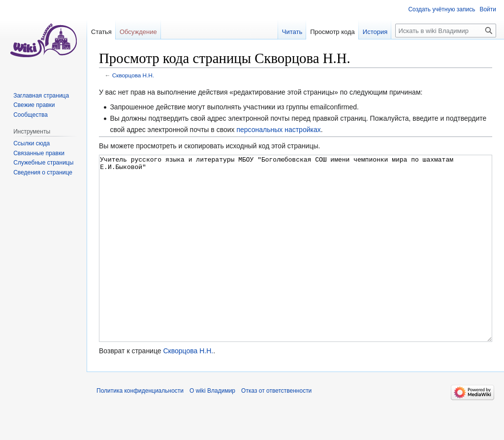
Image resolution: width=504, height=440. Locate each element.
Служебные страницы (43, 163)
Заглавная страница (41, 96)
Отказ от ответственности (276, 428)
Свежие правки (34, 105)
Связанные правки (39, 153)
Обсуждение (138, 32)
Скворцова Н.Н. (133, 75)
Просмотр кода (332, 32)
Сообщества (31, 115)
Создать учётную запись (441, 9)
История (375, 32)
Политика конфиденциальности (140, 428)
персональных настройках (278, 130)
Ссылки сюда (31, 143)
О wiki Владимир (212, 428)
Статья (101, 32)
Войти (488, 9)
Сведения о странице (43, 172)
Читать (292, 32)
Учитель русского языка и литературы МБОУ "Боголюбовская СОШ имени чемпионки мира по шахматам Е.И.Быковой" (296, 267)
